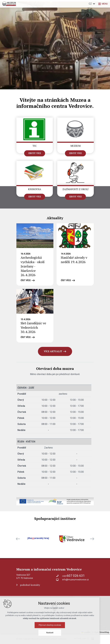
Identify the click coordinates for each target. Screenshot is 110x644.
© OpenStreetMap (101, 632)
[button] (72, 624)
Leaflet (86, 632)
